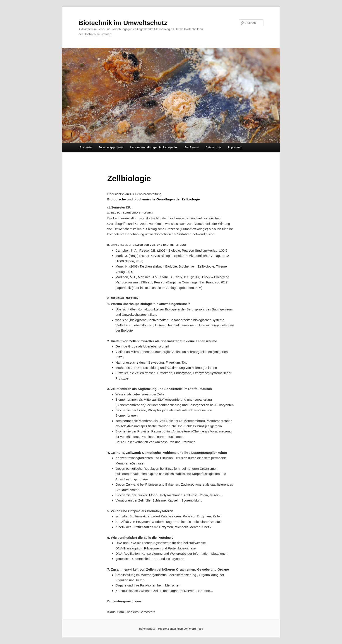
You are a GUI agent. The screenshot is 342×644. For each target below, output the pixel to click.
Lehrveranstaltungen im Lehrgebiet (154, 147)
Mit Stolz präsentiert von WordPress (180, 629)
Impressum (235, 147)
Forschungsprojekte (111, 147)
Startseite (86, 147)
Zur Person (192, 147)
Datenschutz (213, 147)
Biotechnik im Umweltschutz (123, 23)
